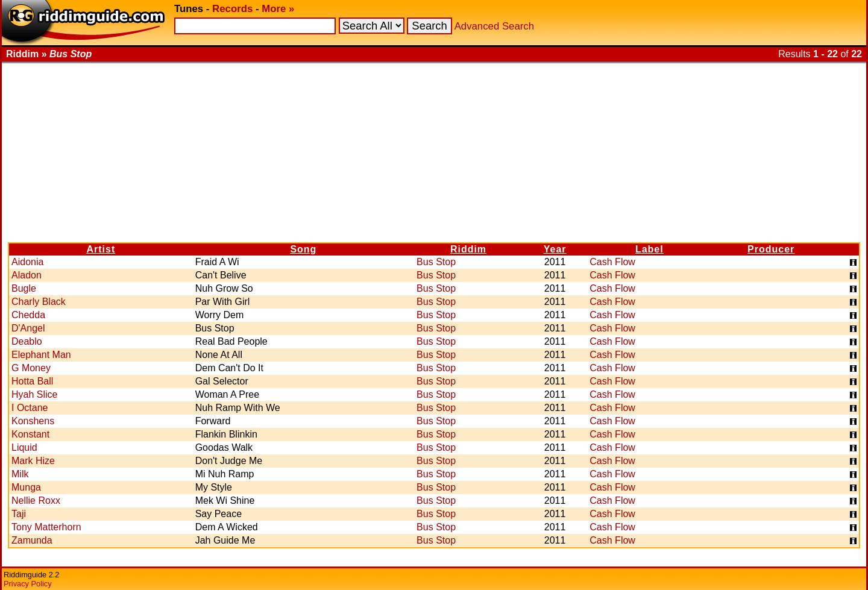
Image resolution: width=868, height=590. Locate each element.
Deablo (27, 341)
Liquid (24, 447)
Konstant (30, 434)
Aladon (27, 275)
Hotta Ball (32, 381)
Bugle (24, 288)
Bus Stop (436, 262)
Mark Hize (33, 461)
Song (303, 249)
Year (555, 249)
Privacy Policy (28, 584)
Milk (20, 474)
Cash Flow (612, 262)
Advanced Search (494, 26)
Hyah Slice (34, 394)
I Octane (30, 408)
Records (232, 9)
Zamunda (32, 540)
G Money (31, 368)
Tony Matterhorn (46, 527)
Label (649, 249)
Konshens (33, 421)
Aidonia (27, 262)
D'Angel (28, 328)
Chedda (28, 315)
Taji (19, 514)
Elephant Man (41, 355)
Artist (101, 249)
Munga (26, 487)
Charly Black (39, 302)
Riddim (468, 249)
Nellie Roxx (36, 501)
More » (278, 9)
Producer (771, 249)
